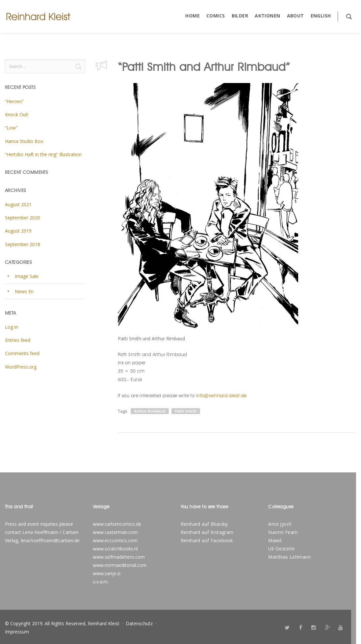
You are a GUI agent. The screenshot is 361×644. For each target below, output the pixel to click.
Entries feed (18, 340)
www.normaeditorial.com (120, 565)
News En (24, 291)
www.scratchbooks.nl (115, 549)
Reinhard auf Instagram (207, 532)
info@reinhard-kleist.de (221, 396)
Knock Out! (17, 114)
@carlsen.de (67, 540)
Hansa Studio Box (24, 141)
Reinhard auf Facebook (207, 540)
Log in (12, 327)
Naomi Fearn (283, 532)
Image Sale (27, 276)
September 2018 (23, 244)
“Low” (11, 128)
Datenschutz (139, 623)
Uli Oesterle (281, 549)
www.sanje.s (106, 573)
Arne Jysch (280, 524)
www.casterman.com (115, 532)
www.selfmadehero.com (119, 557)
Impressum (17, 632)
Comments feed (22, 353)
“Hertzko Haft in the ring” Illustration (43, 154)
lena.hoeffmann (37, 540)
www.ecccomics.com (115, 540)
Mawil (275, 540)
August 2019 (18, 231)
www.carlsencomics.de (117, 524)
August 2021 (18, 204)
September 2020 (23, 218)
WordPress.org (21, 367)
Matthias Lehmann (289, 557)
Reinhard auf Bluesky (204, 524)
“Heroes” (14, 101)
